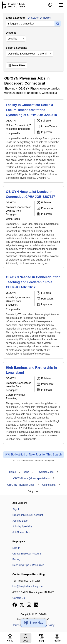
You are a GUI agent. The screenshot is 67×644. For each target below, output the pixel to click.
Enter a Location (16, 18)
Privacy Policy (47, 625)
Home (13, 472)
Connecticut (49, 485)
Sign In (16, 509)
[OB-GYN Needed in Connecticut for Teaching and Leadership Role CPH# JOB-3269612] (33, 315)
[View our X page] (22, 605)
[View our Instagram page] (29, 605)
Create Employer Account (27, 554)
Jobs (26, 472)
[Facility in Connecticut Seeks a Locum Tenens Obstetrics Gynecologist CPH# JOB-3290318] (33, 141)
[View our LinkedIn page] (36, 605)
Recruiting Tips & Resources (28, 565)
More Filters (17, 65)
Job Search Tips (21, 532)
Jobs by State (20, 521)
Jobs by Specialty (22, 526)
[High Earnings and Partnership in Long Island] (33, 403)
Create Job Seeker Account (28, 515)
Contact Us (19, 598)
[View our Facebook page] (15, 605)
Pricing (16, 559)
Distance (11, 33)
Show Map (34, 623)
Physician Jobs (45, 472)
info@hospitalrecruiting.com (28, 586)
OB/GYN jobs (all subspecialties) (31, 478)
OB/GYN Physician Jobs (21, 485)
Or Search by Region (39, 18)
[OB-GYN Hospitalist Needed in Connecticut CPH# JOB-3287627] (33, 227)
